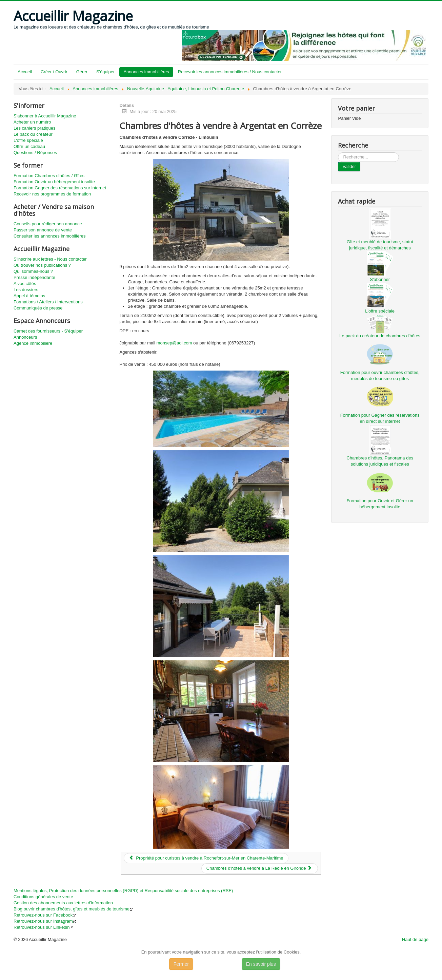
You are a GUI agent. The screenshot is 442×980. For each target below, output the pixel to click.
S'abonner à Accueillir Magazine (45, 116)
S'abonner (380, 279)
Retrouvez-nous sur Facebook (45, 915)
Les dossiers (26, 290)
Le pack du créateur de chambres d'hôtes (380, 336)
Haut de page (415, 939)
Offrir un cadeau (29, 146)
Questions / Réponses (35, 153)
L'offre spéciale (28, 140)
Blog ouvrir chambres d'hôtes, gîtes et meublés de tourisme (73, 909)
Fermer (181, 964)
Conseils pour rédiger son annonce (48, 224)
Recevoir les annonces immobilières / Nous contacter (230, 72)
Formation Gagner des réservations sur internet (60, 188)
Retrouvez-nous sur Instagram (45, 921)
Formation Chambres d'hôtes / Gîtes (49, 176)
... (338, 153)
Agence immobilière (33, 343)
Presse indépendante (34, 277)
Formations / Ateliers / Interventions (48, 302)
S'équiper (106, 72)
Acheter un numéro (32, 122)
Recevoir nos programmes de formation (52, 194)
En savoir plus (261, 964)
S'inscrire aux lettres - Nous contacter (50, 259)
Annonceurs (25, 337)
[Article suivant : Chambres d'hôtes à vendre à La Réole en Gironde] (260, 868)
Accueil (25, 72)
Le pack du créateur (33, 134)
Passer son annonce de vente (43, 230)
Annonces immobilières (146, 72)
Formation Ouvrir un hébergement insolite (54, 182)
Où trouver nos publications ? (42, 265)
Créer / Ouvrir (54, 72)
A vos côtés (25, 284)
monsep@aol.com (174, 343)
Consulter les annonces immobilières (49, 236)
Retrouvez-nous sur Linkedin (43, 927)
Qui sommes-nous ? (33, 271)
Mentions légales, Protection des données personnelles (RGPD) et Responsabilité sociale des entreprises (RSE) (123, 891)
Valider (349, 166)
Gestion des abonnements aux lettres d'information (63, 903)
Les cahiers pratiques (35, 128)
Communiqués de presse (38, 308)
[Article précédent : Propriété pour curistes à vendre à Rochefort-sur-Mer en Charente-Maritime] (206, 858)
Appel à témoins (29, 296)
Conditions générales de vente (43, 897)
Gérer (82, 72)
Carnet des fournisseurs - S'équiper (48, 331)
